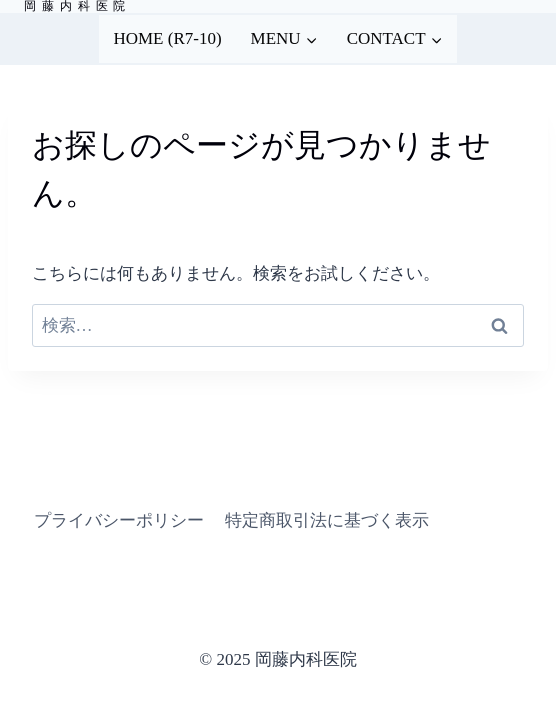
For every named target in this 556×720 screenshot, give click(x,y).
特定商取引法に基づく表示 (327, 520)
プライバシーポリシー (119, 520)
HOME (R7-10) (167, 38)
